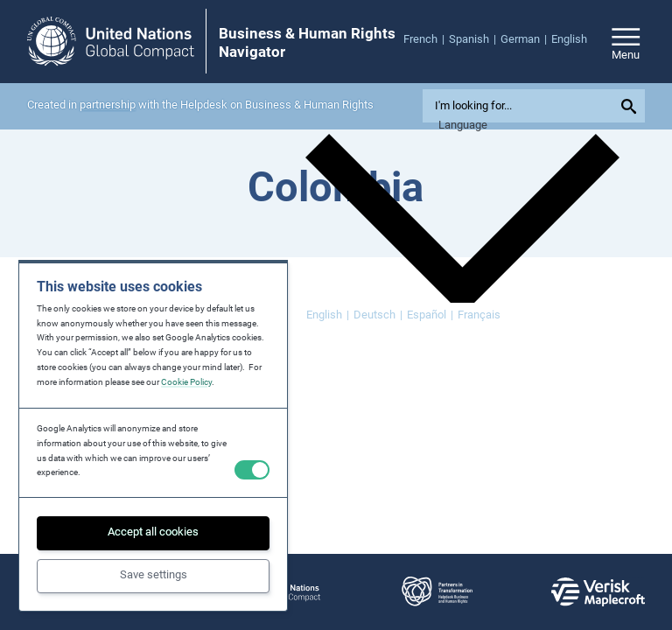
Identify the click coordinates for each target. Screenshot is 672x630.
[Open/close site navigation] (626, 42)
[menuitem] (426, 40)
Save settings (154, 574)
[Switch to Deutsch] (378, 315)
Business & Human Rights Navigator (307, 42)
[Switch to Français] (479, 315)
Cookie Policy (186, 382)
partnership (108, 105)
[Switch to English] (328, 315)
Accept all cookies (153, 532)
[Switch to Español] (430, 315)
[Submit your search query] (631, 106)
